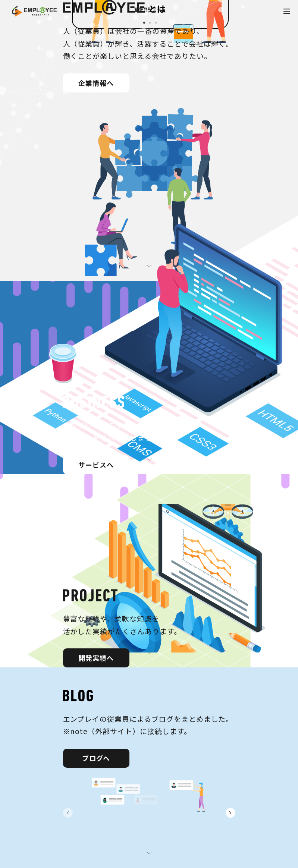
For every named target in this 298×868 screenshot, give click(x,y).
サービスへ (96, 465)
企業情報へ (96, 83)
